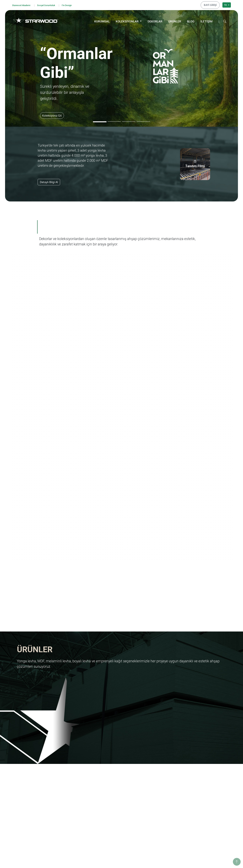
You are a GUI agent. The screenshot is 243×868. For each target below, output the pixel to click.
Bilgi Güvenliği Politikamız (30, 786)
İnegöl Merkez (201, 810)
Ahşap (108, 814)
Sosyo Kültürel (201, 786)
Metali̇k (109, 837)
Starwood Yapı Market (72, 795)
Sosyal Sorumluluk (52, 5)
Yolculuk (153, 777)
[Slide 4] (143, 121)
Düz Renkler (111, 832)
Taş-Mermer (111, 819)
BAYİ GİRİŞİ (211, 5)
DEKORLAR (155, 20)
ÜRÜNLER (175, 20)
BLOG (191, 20)
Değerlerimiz (67, 777)
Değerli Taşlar (156, 818)
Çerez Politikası (24, 799)
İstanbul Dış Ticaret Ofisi (207, 828)
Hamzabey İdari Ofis (204, 814)
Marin (152, 786)
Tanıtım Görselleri (70, 800)
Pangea (153, 791)
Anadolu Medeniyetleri (161, 800)
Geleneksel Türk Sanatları (163, 813)
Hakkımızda (67, 773)
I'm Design (75, 5)
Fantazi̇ (109, 823)
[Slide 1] (100, 121)
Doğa (152, 795)
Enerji (196, 782)
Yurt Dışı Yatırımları (71, 791)
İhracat (64, 786)
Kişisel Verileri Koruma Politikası (33, 790)
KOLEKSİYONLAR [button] (127, 20)
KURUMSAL (102, 20)
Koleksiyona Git (53, 115)
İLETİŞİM (206, 20)
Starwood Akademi (23, 5)
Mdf (107, 777)
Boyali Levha (112, 786)
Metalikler (154, 822)
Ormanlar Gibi (157, 773)
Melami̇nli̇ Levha (114, 782)
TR (226, 4)
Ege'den (153, 782)
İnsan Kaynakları (69, 804)
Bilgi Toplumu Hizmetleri (29, 803)
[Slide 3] (129, 121)
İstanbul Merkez (202, 823)
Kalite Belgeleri (69, 782)
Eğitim (197, 773)
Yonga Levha (112, 773)
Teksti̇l (108, 828)
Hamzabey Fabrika (203, 819)
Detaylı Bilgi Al (49, 181)
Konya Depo (200, 832)
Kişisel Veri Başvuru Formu (31, 794)
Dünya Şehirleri (157, 826)
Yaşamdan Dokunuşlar (161, 809)
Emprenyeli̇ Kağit (114, 791)
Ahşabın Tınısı (157, 804)
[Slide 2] (114, 121)
